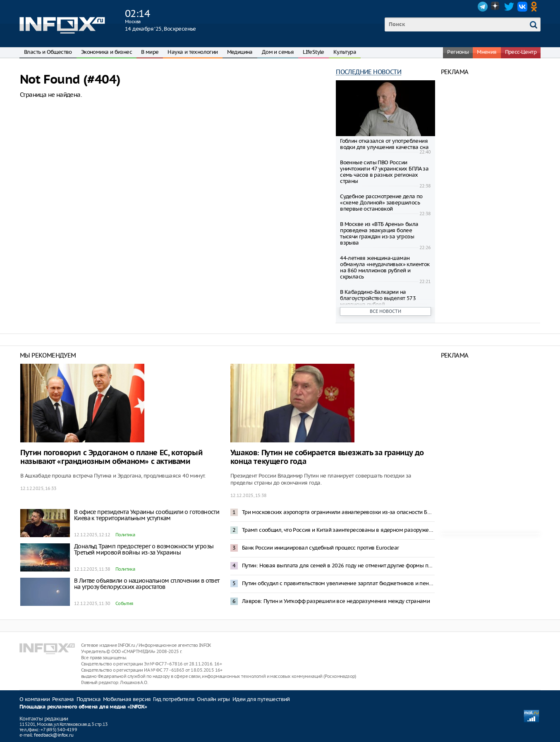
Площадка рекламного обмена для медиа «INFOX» (83, 707)
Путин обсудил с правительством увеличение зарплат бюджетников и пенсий (338, 583)
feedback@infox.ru (54, 735)
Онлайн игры (213, 699)
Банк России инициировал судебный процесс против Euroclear (321, 548)
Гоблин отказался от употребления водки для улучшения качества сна (384, 144)
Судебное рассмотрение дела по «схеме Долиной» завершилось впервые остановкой (381, 203)
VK (522, 7)
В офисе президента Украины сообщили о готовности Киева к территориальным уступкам (147, 515)
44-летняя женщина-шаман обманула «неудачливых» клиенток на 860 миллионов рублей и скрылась (385, 267)
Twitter (509, 7)
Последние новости (369, 72)
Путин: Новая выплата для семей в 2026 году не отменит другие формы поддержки (338, 566)
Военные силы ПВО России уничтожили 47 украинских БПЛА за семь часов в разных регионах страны (384, 172)
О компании (35, 699)
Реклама (63, 699)
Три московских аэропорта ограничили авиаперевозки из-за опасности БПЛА (338, 512)
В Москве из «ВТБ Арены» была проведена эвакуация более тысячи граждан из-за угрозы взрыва (379, 233)
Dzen (496, 7)
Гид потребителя (174, 699)
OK (536, 7)
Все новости (385, 311)
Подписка (89, 699)
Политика (125, 535)
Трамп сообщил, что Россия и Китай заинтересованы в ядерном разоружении (338, 530)
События (124, 603)
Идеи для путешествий (261, 699)
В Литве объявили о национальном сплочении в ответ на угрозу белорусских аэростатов (147, 584)
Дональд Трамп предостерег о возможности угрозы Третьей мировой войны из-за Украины (144, 549)
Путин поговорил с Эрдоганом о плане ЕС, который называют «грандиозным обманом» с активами (111, 457)
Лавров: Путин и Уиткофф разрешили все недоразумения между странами (336, 601)
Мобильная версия (127, 699)
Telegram (483, 7)
